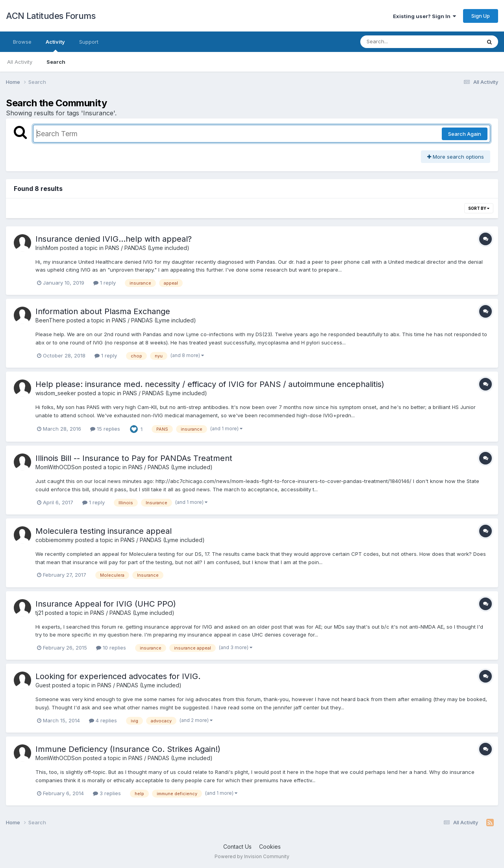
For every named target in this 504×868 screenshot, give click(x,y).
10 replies (111, 648)
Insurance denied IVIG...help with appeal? (114, 239)
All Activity (20, 62)
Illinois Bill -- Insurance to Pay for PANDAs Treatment (134, 458)
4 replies (103, 720)
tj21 (39, 613)
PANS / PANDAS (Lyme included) (147, 248)
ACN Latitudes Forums (51, 16)
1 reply (105, 283)
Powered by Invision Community (252, 856)
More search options (456, 157)
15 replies (105, 429)
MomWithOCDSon (58, 467)
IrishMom (47, 248)
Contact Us (237, 847)
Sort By (479, 208)
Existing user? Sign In (424, 16)
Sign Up (481, 16)
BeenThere (50, 320)
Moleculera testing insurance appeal (104, 531)
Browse (22, 42)
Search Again (465, 134)
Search (56, 62)
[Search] (399, 42)
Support (89, 42)
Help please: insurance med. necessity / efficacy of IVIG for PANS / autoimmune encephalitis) (210, 384)
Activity (55, 45)
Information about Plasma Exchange (103, 311)
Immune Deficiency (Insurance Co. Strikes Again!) (128, 749)
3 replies (107, 793)
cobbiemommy (55, 540)
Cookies (270, 847)
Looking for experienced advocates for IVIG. (118, 676)
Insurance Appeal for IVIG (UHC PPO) (106, 604)
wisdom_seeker (56, 393)
